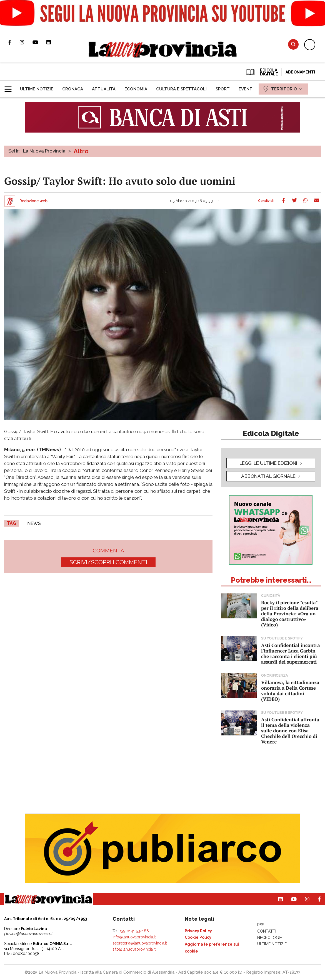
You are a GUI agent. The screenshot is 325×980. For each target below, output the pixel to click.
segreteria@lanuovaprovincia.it (140, 943)
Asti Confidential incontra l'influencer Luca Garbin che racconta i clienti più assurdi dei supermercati (291, 653)
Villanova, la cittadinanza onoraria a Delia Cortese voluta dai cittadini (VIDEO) (290, 691)
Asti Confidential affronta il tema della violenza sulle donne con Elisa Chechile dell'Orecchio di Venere (290, 731)
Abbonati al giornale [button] (268, 476)
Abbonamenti (300, 72)
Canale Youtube (39, 42)
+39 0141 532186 (134, 931)
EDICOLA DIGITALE (262, 72)
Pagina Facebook (14, 42)
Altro (81, 151)
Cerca (293, 44)
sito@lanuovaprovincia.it (134, 949)
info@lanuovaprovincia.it (134, 937)
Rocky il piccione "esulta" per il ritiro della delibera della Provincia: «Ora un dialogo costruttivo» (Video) (290, 614)
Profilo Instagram (26, 42)
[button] (10, 87)
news (34, 523)
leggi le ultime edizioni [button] (268, 463)
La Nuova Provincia (44, 151)
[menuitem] (37, 89)
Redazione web (33, 201)
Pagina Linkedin (53, 42)
